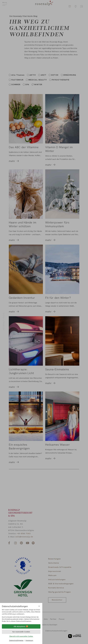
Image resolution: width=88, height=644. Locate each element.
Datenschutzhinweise (16, 640)
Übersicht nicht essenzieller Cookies (21, 636)
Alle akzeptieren (21, 626)
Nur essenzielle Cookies (21, 632)
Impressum (29, 640)
